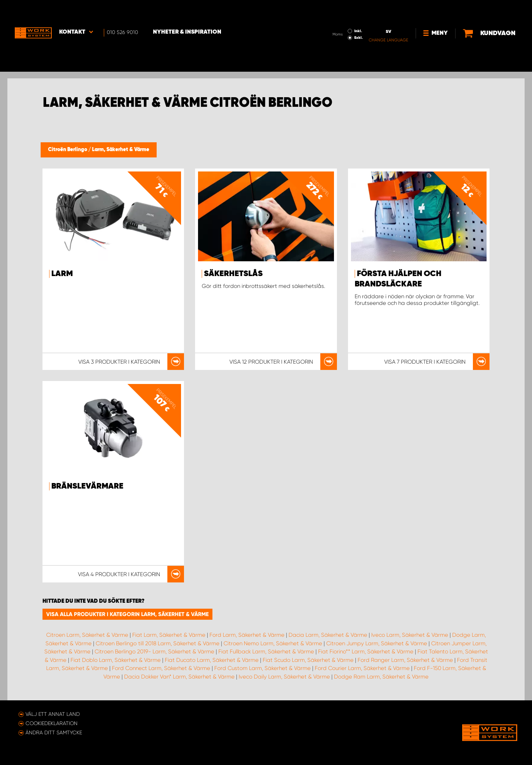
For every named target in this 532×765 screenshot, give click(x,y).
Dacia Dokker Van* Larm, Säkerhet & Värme (179, 677)
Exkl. (334, 17)
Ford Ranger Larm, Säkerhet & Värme (405, 660)
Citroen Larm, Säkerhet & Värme (87, 635)
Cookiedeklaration (52, 723)
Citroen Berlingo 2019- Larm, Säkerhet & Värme (154, 652)
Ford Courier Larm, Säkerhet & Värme (362, 668)
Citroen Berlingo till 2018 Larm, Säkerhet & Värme (158, 643)
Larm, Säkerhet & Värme (121, 150)
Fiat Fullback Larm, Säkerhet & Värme (266, 652)
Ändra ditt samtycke (54, 732)
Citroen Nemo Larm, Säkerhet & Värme (273, 643)
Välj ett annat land (53, 714)
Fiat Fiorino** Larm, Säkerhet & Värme (366, 652)
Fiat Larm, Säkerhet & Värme (169, 635)
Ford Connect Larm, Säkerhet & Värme (161, 668)
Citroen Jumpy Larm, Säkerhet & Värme (377, 643)
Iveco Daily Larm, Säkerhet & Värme (284, 677)
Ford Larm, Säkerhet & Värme (247, 635)
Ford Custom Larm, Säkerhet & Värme (262, 668)
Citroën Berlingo (68, 150)
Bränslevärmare (87, 486)
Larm (62, 274)
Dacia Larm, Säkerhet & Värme (328, 635)
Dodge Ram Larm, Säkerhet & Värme (381, 677)
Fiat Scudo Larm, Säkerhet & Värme (308, 660)
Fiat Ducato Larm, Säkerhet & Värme (212, 660)
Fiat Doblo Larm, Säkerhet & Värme (116, 660)
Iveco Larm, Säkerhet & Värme (410, 635)
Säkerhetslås (233, 274)
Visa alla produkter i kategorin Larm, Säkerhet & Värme (127, 614)
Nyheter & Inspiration (187, 11)
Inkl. (333, 10)
